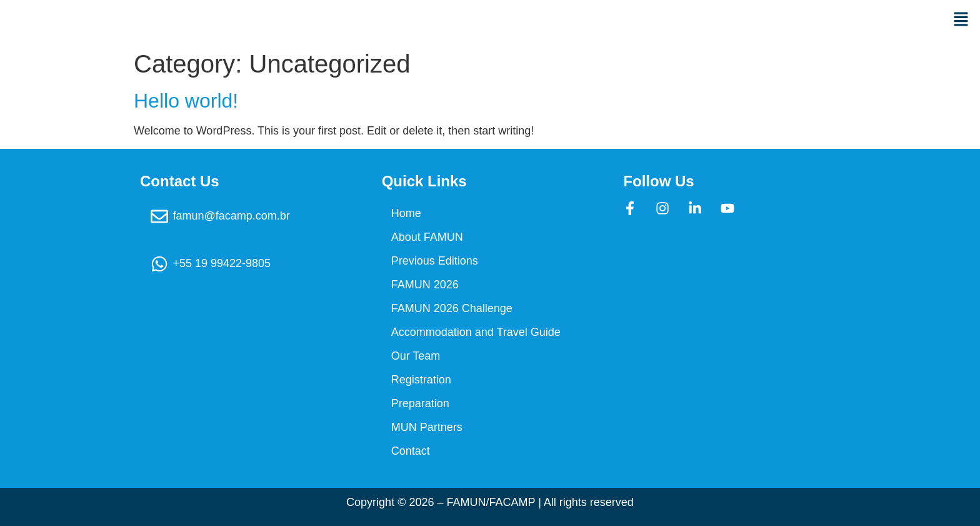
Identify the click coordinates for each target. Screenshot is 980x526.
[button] (735, 20)
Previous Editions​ (435, 261)
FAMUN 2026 (425, 285)
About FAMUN (427, 237)
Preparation (420, 403)
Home (406, 213)
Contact (411, 451)
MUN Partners (427, 427)
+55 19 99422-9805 (222, 263)
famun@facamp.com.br (231, 216)
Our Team (416, 356)
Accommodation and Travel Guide (476, 332)
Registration (421, 380)
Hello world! (186, 101)
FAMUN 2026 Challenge (452, 308)
